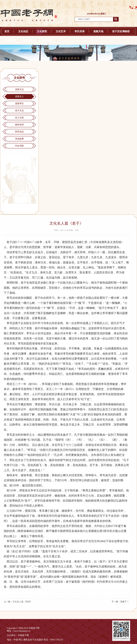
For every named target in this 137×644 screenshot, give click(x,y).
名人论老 (19, 118)
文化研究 (42, 31)
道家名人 (19, 96)
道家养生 (19, 104)
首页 (7, 31)
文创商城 (9, 40)
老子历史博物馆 (121, 31)
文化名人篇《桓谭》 (22, 602)
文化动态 (23, 31)
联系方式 (47, 40)
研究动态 (19, 132)
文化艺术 (61, 31)
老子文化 (19, 111)
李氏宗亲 (80, 31)
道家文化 (19, 89)
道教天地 (98, 31)
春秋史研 (19, 125)
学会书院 (19, 146)
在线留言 (28, 40)
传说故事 (19, 139)
